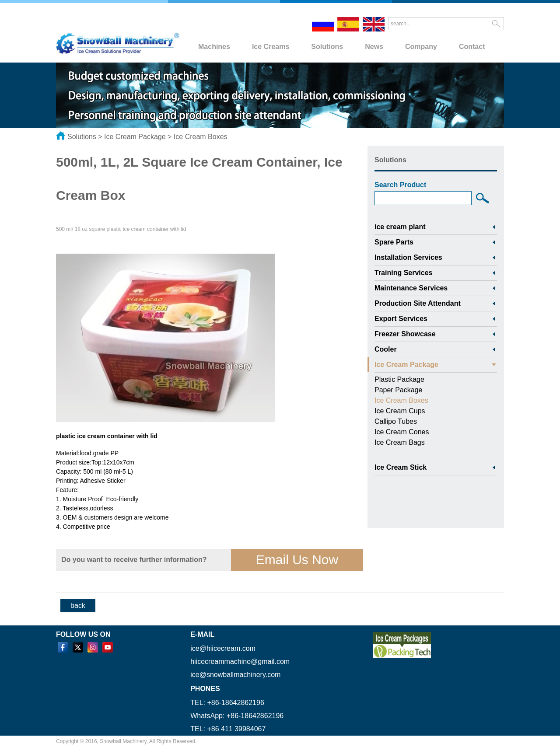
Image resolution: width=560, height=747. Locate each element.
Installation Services (408, 257)
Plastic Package (399, 379)
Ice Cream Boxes (201, 137)
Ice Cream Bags (400, 442)
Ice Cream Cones (402, 432)
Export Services (401, 319)
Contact (472, 47)
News (374, 47)
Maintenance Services (411, 288)
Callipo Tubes (396, 421)
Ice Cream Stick (401, 467)
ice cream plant (400, 227)
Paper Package (398, 390)
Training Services (404, 273)
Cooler (386, 349)
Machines (214, 47)
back (78, 606)
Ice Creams (271, 47)
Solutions (327, 47)
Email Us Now (297, 560)
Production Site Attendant (418, 303)
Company (421, 47)
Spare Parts (394, 242)
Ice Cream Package (135, 137)
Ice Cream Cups (400, 411)
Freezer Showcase (405, 334)
